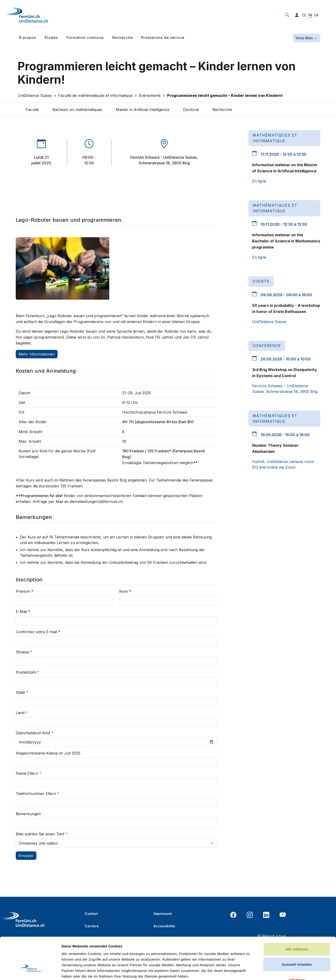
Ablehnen (297, 626)
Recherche (123, 38)
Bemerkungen (28, 814)
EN (316, 15)
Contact (91, 914)
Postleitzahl (28, 672)
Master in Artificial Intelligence (143, 110)
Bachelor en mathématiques (77, 110)
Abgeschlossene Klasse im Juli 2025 (48, 753)
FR (310, 15)
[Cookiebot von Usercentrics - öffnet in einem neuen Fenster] (30, 653)
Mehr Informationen (37, 354)
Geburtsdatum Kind (35, 733)
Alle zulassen (297, 596)
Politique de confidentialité (176, 939)
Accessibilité (164, 926)
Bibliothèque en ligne (102, 939)
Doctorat (191, 110)
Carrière (92, 926)
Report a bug (272, 936)
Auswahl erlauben (297, 611)
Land (22, 713)
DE (304, 15)
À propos (27, 38)
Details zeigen (250, 653)
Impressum (163, 914)
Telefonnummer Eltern (38, 794)
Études (51, 38)
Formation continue (85, 38)
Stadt (22, 692)
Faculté (32, 110)
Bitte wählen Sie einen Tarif (42, 834)
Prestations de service (163, 38)
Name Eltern (29, 773)
